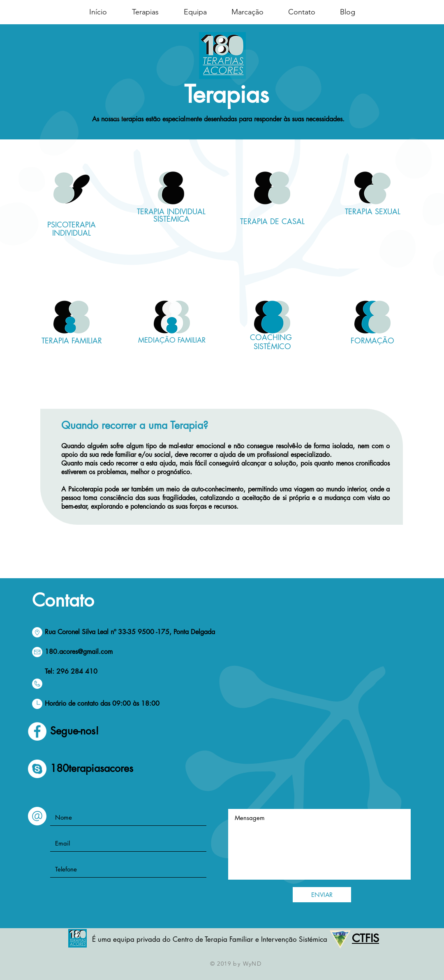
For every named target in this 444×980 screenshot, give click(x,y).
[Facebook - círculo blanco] (37, 731)
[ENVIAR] (322, 895)
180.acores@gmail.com (79, 652)
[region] (72, 215)
